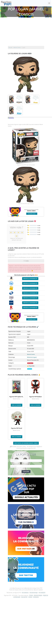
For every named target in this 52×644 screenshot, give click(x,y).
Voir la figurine (17, 405)
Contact (31, 595)
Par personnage (34, 593)
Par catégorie (42, 593)
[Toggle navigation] (49, 3)
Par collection (25, 593)
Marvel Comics (31, 354)
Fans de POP (24, 597)
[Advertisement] (13, 32)
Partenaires (36, 597)
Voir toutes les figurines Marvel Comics (26, 443)
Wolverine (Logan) (32, 357)
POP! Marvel (30, 363)
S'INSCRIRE (26, 472)
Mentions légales (38, 595)
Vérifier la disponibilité (30, 279)
